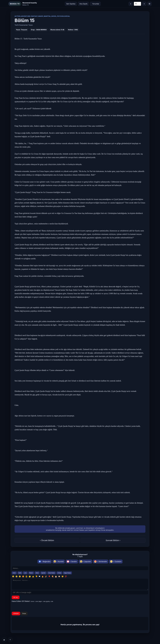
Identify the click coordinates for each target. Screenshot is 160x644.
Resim (31, 573)
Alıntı (37, 573)
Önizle (24, 615)
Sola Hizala (52, 573)
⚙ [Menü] (149, 4)
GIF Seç (16, 599)
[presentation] (27, 609)
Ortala (59, 573)
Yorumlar (96, 4)
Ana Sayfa (83, 4)
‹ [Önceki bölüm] (131, 4)
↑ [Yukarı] (10, 640)
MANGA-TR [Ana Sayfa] (15, 4)
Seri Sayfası (71, 4)
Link (25, 573)
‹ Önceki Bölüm (47, 540)
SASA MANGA (41, 30)
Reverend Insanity (30, 3)
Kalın (14, 573)
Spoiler (43, 573)
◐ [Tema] (4, 640)
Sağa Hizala (67, 573)
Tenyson (24, 30)
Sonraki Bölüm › (113, 540)
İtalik (20, 573)
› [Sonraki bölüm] (144, 4)
